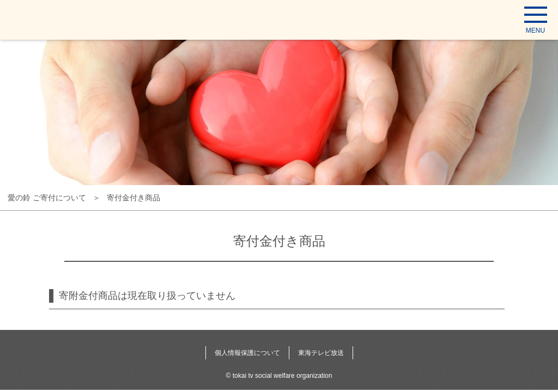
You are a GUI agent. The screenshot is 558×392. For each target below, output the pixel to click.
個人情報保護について (247, 353)
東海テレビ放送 (321, 353)
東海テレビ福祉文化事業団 (56, 19)
